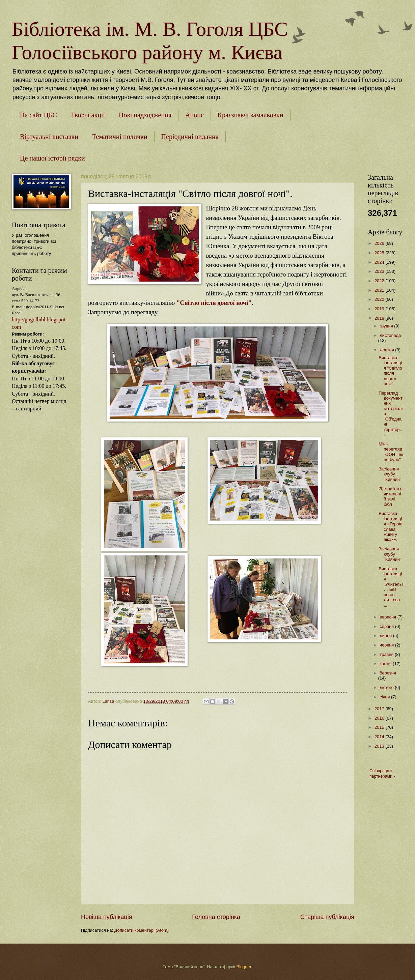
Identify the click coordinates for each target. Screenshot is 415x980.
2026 (380, 243)
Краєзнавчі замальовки (251, 115)
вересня (388, 617)
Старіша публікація (327, 917)
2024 (380, 262)
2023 (380, 271)
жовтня (387, 350)
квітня (386, 664)
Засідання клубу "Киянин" (390, 474)
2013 (380, 746)
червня (387, 645)
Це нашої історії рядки (52, 158)
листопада (390, 335)
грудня (387, 326)
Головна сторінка (216, 917)
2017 (380, 709)
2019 (380, 309)
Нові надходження (145, 115)
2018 (380, 318)
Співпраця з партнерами (381, 774)
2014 (380, 737)
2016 (380, 718)
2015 (380, 727)
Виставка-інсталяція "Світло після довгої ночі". (390, 371)
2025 (380, 253)
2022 (380, 281)
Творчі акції (88, 115)
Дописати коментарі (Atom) (142, 930)
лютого (387, 687)
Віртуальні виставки (49, 137)
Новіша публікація (106, 917)
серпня (387, 626)
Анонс (195, 115)
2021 (380, 290)
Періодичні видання (190, 137)
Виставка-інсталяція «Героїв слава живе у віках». (391, 526)
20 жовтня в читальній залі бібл (391, 496)
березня (388, 673)
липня (386, 636)
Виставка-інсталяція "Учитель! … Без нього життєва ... (391, 587)
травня (387, 654)
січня (385, 697)
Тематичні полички (120, 137)
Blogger (244, 967)
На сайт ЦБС (38, 115)
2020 (380, 299)
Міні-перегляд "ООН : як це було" (391, 452)
